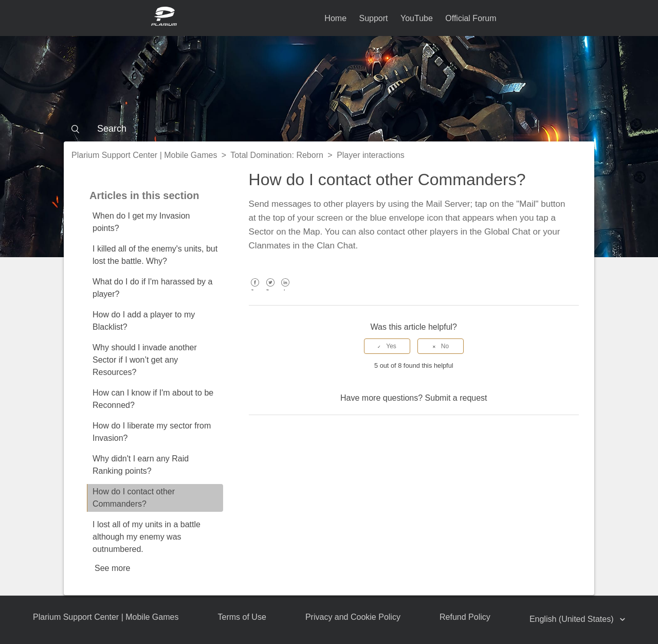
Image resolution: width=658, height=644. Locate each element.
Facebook (255, 290)
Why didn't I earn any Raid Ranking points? (141, 465)
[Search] (329, 129)
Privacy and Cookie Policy (353, 617)
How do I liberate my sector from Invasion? (152, 432)
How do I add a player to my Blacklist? (144, 321)
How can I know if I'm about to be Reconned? (153, 399)
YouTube (417, 18)
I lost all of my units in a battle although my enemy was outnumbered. (147, 537)
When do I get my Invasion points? (141, 222)
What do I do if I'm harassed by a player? (152, 288)
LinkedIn (286, 290)
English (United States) (573, 619)
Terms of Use (242, 617)
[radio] (387, 346)
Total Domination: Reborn (277, 155)
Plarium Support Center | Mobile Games (144, 155)
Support (373, 18)
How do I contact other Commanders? (134, 498)
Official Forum (471, 18)
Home (335, 18)
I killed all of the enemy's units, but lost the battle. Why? (155, 255)
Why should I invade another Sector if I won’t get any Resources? (145, 360)
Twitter (270, 290)
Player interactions (371, 155)
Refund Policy (465, 617)
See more (112, 568)
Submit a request (456, 398)
